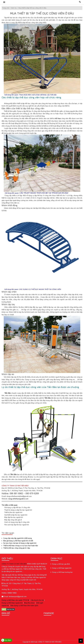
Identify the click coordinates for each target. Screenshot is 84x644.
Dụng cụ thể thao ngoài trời (12, 603)
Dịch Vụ (14, 8)
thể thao (58, 118)
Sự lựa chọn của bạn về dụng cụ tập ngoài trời (20, 543)
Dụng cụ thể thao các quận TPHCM (15, 600)
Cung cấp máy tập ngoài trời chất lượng (17, 538)
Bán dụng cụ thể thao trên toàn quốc (24, 605)
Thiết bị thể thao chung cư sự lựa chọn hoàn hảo (21, 546)
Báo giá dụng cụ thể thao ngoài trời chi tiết (18, 541)
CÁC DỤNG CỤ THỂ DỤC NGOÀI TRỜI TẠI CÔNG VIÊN (40, 289)
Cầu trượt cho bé (37, 600)
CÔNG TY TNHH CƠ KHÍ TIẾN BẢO (14, 564)
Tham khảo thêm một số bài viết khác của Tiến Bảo (38, 95)
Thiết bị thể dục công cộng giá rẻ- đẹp (17, 548)
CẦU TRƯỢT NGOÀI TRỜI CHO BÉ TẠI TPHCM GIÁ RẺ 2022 (44, 193)
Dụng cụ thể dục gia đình (60, 564)
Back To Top (81, 641)
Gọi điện (6, 640)
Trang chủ (6, 8)
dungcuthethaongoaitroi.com (18, 499)
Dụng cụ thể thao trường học (62, 572)
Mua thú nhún (29, 603)
